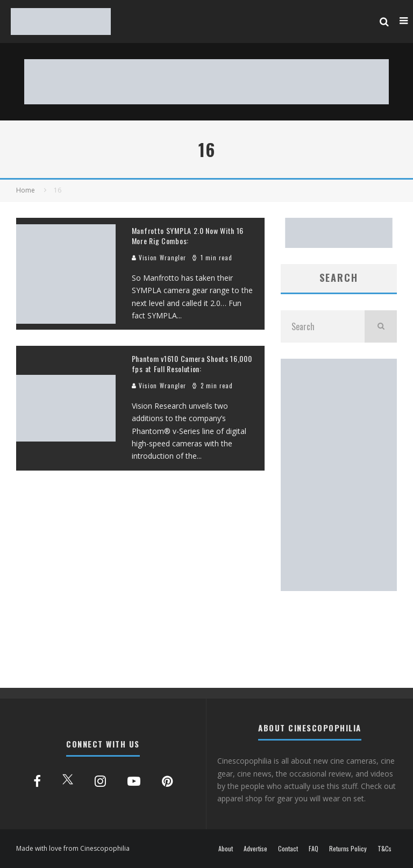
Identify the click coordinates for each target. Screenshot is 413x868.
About (226, 849)
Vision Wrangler (159, 258)
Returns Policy (348, 849)
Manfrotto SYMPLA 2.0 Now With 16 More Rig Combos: (188, 235)
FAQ (314, 849)
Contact (288, 849)
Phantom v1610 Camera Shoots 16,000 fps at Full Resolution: (192, 363)
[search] (381, 326)
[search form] (323, 326)
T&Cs (384, 849)
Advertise (255, 849)
